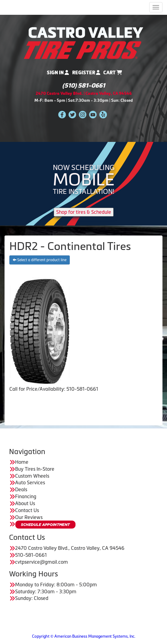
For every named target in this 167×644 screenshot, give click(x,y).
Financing (26, 496)
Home (22, 462)
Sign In (58, 73)
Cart (113, 73)
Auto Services (30, 482)
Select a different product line (40, 260)
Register (86, 73)
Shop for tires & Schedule (84, 212)
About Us (25, 503)
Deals (21, 489)
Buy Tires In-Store (35, 469)
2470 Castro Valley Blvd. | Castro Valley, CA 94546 (84, 93)
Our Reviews (29, 517)
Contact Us (27, 510)
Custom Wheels (32, 476)
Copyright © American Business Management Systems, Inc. (84, 636)
